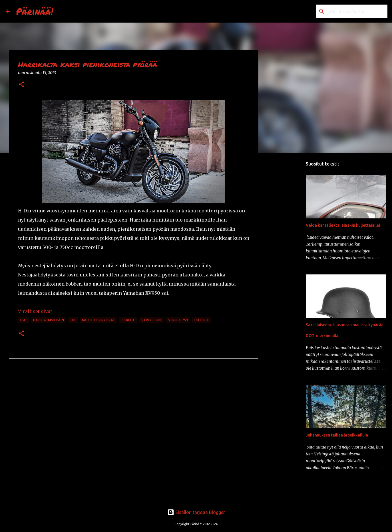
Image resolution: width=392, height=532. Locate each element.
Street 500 (151, 320)
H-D (23, 320)
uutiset (202, 320)
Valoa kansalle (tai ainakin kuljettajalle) (343, 225)
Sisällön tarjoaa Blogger (196, 512)
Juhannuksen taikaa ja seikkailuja (337, 435)
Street (128, 320)
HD (73, 320)
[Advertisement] (288, 247)
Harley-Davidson (49, 320)
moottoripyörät (98, 320)
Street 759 (178, 320)
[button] (21, 85)
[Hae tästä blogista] (357, 11)
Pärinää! (35, 11)
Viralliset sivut (35, 311)
